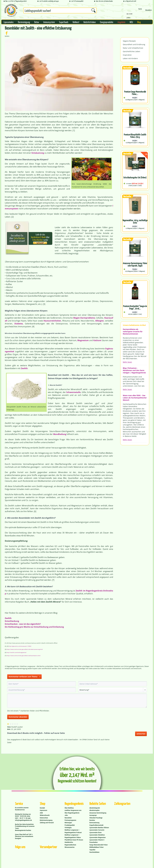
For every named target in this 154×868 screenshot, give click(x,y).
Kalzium (97, 340)
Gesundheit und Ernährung (134, 44)
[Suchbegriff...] (60, 10)
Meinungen (68, 823)
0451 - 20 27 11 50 (21, 818)
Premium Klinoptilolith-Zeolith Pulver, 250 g (135, 136)
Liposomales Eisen (95, 833)
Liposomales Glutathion (97, 835)
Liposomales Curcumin (97, 830)
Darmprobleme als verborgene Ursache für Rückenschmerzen (133, 332)
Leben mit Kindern (130, 58)
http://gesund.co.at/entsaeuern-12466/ (20, 646)
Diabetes (19, 324)
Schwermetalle (73, 392)
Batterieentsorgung (46, 820)
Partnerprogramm (70, 820)
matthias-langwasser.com (73, 810)
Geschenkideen (94, 852)
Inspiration (127, 55)
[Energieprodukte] (107, 22)
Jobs (66, 815)
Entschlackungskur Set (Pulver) (135, 177)
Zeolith (24, 368)
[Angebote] (121, 22)
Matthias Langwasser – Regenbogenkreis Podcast (73, 831)
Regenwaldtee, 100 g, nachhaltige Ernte (135, 221)
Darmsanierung (94, 823)
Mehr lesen (127, 362)
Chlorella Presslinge (96, 818)
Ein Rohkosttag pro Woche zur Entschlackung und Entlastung (34, 627)
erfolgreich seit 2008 (130, 1)
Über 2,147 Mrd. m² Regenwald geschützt (15, 1)
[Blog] (139, 22)
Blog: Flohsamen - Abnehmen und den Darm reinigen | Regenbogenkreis (134, 370)
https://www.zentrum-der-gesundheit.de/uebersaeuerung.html (25, 649)
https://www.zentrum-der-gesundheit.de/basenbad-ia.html (24, 656)
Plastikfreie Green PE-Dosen (74, 840)
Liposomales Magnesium (98, 837)
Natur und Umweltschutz (133, 48)
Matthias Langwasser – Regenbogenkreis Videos (73, 836)
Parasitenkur (94, 842)
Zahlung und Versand (47, 823)
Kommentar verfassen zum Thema (24, 676)
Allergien (100, 321)
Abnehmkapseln (95, 808)
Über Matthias (69, 808)
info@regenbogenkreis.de (23, 820)
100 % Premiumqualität (76, 1)
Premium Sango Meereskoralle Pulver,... (135, 93)
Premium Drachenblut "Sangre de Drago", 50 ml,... (135, 307)
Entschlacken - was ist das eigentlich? (23, 624)
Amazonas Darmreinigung (98, 813)
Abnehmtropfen (94, 810)
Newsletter (68, 818)
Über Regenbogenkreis (72, 813)
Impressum (43, 810)
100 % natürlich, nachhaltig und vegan (48, 1)
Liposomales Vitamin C (97, 840)
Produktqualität (70, 825)
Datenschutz (44, 818)
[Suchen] (93, 10)
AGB (41, 813)
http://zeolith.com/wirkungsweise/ (17, 652)
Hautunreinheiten (52, 321)
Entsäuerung (38, 153)
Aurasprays (93, 815)
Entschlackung (12, 621)
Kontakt (42, 808)
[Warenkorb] (148, 11)
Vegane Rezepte (129, 41)
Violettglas (68, 828)
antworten (141, 734)
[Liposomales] (9, 22)
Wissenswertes (70, 847)
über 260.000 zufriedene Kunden (103, 1)
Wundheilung (60, 434)
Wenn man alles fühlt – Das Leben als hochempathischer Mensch (135, 398)
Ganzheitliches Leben (132, 51)
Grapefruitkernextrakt (96, 825)
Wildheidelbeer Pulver (96, 847)
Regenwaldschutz (70, 845)
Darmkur (92, 820)
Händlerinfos (69, 842)
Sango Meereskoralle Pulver (99, 845)
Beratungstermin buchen (23, 830)
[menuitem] (60, 11)
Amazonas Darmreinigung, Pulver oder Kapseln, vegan (135, 264)
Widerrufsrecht (45, 815)
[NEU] (131, 22)
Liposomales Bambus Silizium (99, 828)
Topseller (92, 850)
